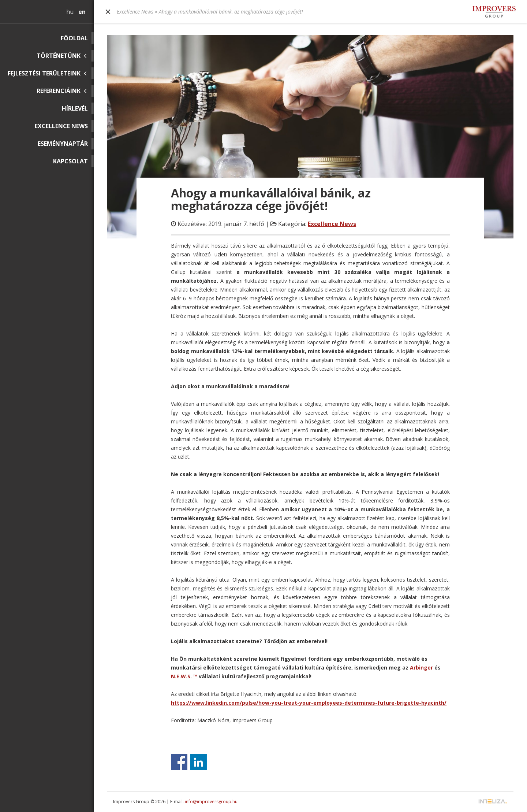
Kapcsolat (70, 161)
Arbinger (421, 668)
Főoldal (74, 38)
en (82, 12)
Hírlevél (75, 108)
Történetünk (59, 56)
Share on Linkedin (199, 762)
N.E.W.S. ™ (184, 676)
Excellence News (61, 126)
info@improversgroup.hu (211, 802)
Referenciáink (59, 91)
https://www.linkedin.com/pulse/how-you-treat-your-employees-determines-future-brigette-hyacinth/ (309, 703)
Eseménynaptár (63, 144)
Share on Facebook (179, 762)
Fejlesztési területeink (44, 73)
